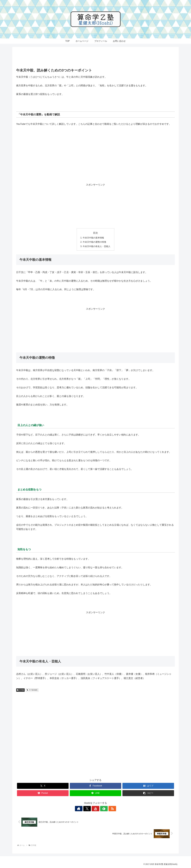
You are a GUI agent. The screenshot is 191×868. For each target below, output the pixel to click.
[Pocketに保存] (43, 793)
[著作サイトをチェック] (83, 809)
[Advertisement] (95, 58)
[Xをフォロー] (89, 809)
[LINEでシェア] (96, 793)
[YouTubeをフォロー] (95, 809)
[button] (148, 793)
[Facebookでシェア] (96, 786)
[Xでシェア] (43, 786)
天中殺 (20, 690)
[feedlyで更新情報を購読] (102, 809)
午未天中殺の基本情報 (93, 238)
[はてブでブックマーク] (148, 786)
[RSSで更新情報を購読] (108, 809)
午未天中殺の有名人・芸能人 (97, 246)
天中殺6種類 (32, 690)
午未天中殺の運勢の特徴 (94, 242)
